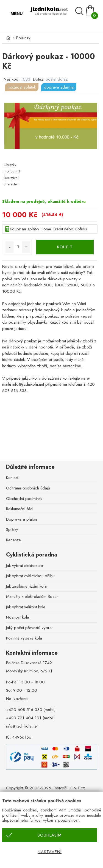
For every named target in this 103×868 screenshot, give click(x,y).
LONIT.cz (77, 788)
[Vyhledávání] (80, 11)
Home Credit (52, 229)
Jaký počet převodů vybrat (29, 628)
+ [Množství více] (26, 247)
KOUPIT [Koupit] (65, 247)
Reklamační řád (19, 509)
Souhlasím (50, 835)
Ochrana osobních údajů (28, 488)
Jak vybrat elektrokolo (25, 566)
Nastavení (50, 852)
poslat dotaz (57, 79)
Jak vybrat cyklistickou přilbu (30, 576)
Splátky (12, 529)
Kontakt (12, 478)
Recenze (13, 540)
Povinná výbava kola (24, 638)
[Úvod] (8, 38)
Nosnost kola (18, 617)
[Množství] (18, 247)
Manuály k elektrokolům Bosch (32, 597)
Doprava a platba (22, 519)
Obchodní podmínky (24, 499)
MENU (16, 13)
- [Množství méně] (10, 247)
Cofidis (81, 229)
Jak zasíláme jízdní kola (26, 586)
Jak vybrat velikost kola (26, 607)
